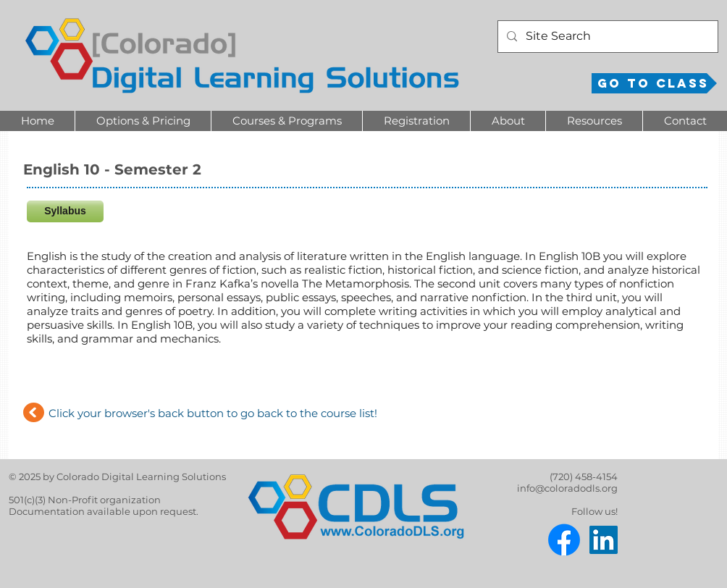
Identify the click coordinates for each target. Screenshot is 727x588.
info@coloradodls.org (567, 488)
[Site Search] (606, 37)
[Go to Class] (654, 83)
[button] (143, 121)
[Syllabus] (65, 211)
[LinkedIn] (604, 540)
